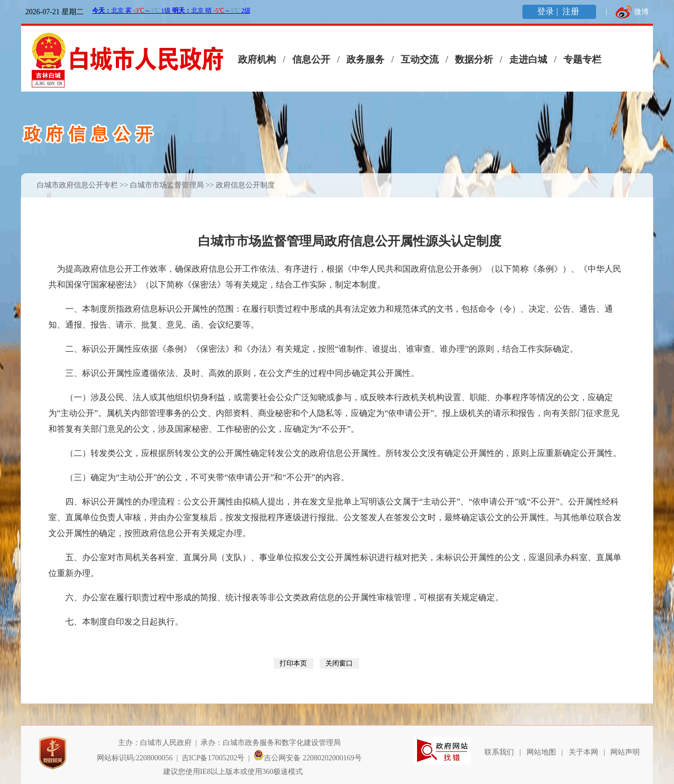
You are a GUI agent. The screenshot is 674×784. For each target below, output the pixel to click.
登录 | (548, 11)
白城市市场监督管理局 (167, 185)
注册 (572, 11)
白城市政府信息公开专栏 (77, 185)
